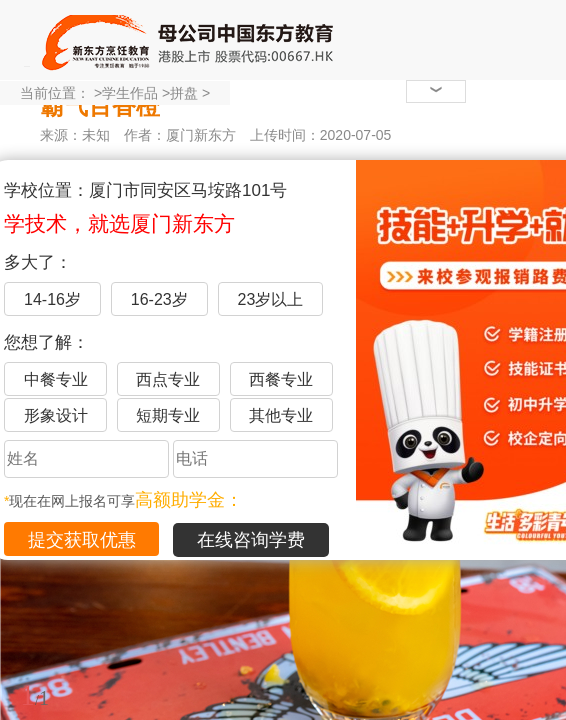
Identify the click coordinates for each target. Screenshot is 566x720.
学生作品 (130, 93)
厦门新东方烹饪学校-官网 (190, 40)
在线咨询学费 (251, 540)
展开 (539, 603)
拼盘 (184, 93)
